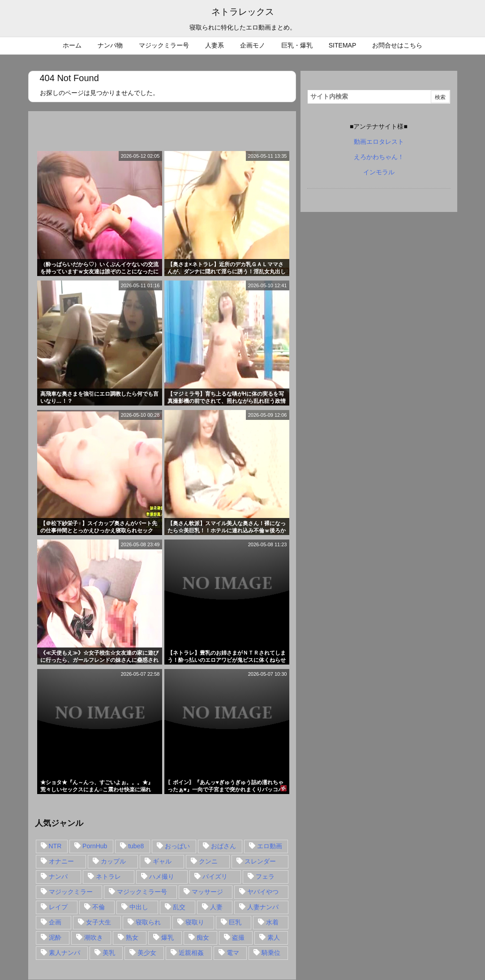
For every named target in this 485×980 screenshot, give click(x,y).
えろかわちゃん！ (379, 157)
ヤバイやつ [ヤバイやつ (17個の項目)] (263, 892)
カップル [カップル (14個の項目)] (113, 861)
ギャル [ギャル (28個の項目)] (162, 861)
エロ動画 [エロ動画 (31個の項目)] (270, 846)
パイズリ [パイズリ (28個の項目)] (215, 876)
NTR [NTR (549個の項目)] (55, 846)
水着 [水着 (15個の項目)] (272, 922)
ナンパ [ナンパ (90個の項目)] (58, 876)
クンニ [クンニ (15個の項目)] (208, 861)
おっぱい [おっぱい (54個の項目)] (177, 846)
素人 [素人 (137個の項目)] (274, 937)
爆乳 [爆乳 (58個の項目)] (167, 937)
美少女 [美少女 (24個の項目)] (147, 953)
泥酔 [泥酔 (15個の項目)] (55, 937)
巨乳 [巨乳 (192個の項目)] (235, 922)
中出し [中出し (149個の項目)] (139, 907)
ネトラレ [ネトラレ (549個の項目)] (108, 876)
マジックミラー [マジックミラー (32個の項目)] (71, 892)
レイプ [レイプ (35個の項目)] (58, 907)
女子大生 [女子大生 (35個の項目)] (99, 922)
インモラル (379, 172)
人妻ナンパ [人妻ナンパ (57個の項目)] (263, 907)
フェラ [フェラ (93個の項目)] (265, 876)
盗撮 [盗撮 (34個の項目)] (238, 937)
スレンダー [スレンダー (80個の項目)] (260, 861)
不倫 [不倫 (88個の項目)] (99, 907)
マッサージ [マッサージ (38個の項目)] (207, 892)
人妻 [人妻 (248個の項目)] (216, 907)
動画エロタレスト (379, 142)
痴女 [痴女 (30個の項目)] (203, 937)
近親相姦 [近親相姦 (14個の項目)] (191, 953)
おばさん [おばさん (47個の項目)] (223, 846)
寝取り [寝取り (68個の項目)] (195, 922)
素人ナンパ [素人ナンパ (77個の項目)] (64, 953)
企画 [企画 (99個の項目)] (55, 922)
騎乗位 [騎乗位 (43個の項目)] (271, 953)
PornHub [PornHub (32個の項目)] (95, 846)
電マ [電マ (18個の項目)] (233, 953)
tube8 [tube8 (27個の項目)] (136, 846)
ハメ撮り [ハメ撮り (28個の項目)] (162, 876)
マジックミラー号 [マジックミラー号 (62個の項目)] (142, 892)
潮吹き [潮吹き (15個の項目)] (94, 937)
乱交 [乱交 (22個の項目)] (179, 907)
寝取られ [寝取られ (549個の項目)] (148, 922)
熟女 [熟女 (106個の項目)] (132, 937)
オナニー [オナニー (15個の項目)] (61, 861)
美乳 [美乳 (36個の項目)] (109, 953)
